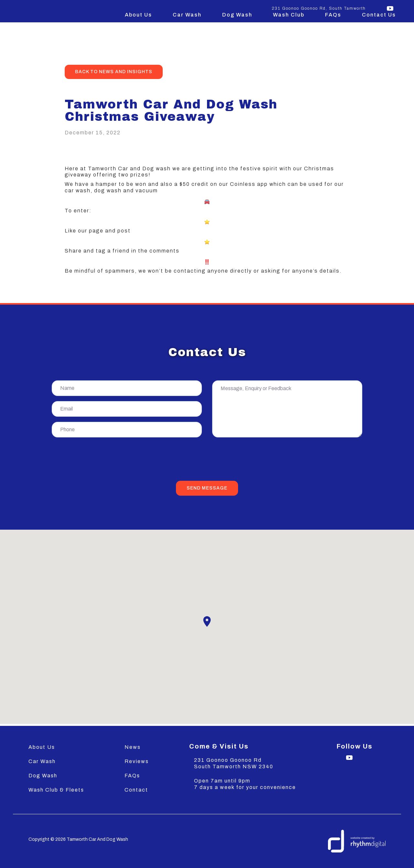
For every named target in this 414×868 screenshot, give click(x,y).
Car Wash (187, 15)
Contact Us (379, 15)
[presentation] (207, 460)
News (133, 747)
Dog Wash (237, 15)
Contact (136, 790)
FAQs (333, 15)
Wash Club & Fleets (56, 790)
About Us (138, 15)
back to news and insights (114, 72)
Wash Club (289, 15)
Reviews (137, 761)
